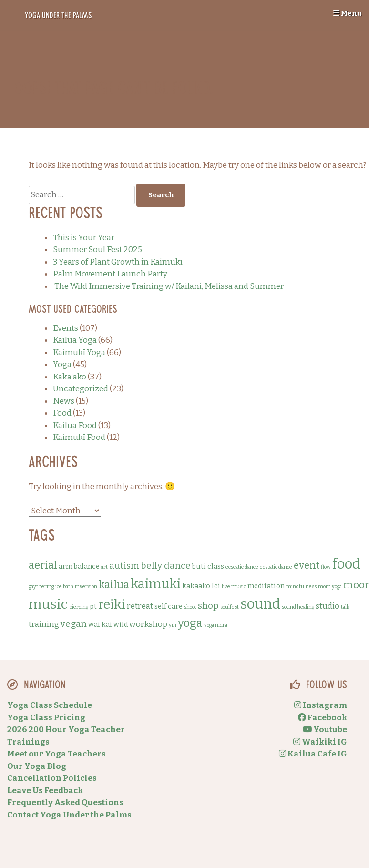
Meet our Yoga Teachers (56, 754)
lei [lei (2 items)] (216, 586)
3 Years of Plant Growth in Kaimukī (118, 262)
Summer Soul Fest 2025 (97, 250)
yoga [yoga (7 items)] (190, 623)
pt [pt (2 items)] (93, 606)
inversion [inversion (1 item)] (86, 587)
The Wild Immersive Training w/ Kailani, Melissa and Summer (168, 286)
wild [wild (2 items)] (121, 624)
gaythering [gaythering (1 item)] (41, 587)
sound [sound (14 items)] (260, 604)
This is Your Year (84, 238)
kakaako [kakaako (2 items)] (196, 586)
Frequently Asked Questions (65, 802)
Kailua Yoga (75, 340)
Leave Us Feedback (45, 791)
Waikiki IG (320, 742)
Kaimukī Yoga (79, 352)
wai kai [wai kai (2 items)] (100, 624)
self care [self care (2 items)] (169, 606)
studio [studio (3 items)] (328, 606)
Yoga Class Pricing (46, 718)
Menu (348, 13)
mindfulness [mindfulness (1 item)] (301, 587)
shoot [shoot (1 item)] (190, 607)
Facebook (323, 718)
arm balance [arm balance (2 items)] (79, 566)
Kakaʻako (70, 377)
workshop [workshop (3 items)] (148, 624)
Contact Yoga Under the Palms (69, 815)
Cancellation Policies (52, 778)
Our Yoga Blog (37, 766)
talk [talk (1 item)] (345, 607)
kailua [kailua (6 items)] (114, 585)
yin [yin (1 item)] (173, 625)
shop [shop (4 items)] (208, 606)
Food (62, 413)
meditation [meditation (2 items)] (266, 586)
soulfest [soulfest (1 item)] (230, 607)
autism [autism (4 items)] (124, 566)
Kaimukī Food (79, 437)
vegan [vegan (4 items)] (74, 624)
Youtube (325, 730)
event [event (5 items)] (307, 566)
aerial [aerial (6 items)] (43, 565)
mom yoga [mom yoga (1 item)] (330, 587)
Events (66, 328)
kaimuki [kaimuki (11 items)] (156, 584)
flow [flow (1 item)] (326, 567)
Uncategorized (81, 389)
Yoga (62, 364)
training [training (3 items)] (44, 624)
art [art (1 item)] (104, 567)
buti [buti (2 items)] (199, 566)
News (64, 401)
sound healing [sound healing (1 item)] (298, 607)
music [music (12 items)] (48, 604)
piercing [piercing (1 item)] (79, 607)
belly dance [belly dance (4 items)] (166, 566)
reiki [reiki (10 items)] (112, 604)
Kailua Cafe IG (313, 754)
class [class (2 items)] (216, 566)
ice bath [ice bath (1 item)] (64, 587)
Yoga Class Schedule (50, 705)
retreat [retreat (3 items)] (140, 606)
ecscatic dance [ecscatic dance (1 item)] (242, 567)
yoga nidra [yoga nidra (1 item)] (216, 625)
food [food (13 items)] (346, 564)
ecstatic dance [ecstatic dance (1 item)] (276, 567)
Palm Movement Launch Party (110, 274)
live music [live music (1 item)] (234, 587)
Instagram (321, 705)
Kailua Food (75, 425)
